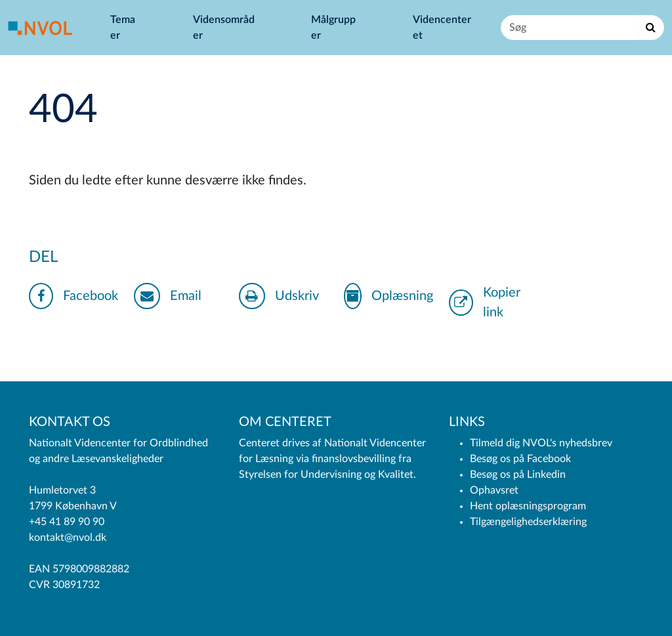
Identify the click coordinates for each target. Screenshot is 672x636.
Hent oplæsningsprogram (528, 506)
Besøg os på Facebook (520, 459)
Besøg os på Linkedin (518, 475)
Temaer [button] (123, 28)
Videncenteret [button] (442, 28)
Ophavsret (494, 490)
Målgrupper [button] (333, 28)
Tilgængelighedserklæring (528, 522)
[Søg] (569, 28)
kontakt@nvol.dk (68, 538)
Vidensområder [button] (224, 28)
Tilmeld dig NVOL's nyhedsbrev (541, 443)
